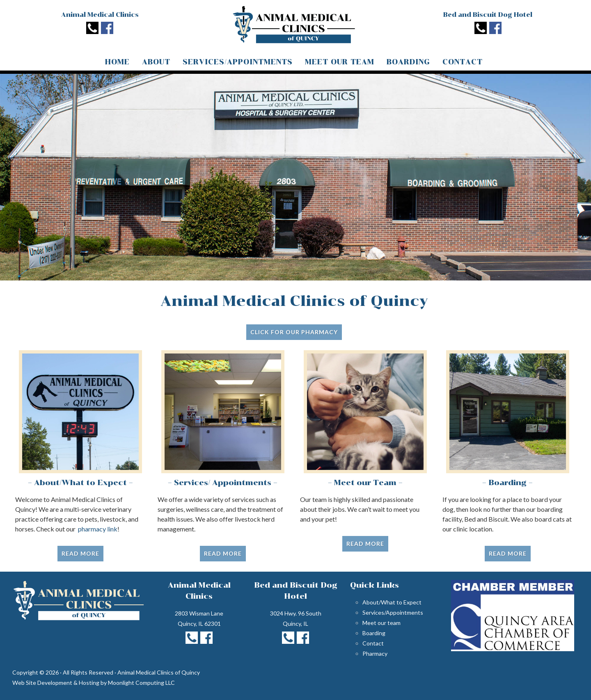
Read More (80, 553)
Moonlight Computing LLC (141, 683)
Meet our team (381, 623)
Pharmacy (375, 653)
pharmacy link (98, 529)
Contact (373, 643)
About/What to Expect (392, 602)
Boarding (374, 633)
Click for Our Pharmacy (294, 332)
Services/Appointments (393, 612)
